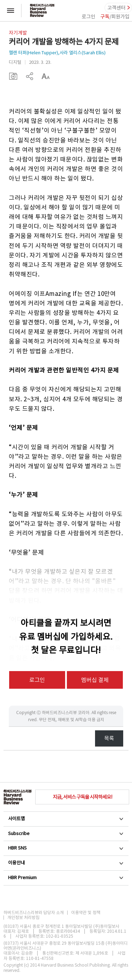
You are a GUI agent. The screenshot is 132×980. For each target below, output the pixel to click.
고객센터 (117, 8)
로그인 (89, 17)
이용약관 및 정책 (86, 913)
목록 (109, 738)
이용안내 (66, 863)
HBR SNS (66, 848)
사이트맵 (66, 819)
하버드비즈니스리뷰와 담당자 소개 (34, 913)
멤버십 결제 (95, 680)
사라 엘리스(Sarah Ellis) (83, 53)
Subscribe (66, 833)
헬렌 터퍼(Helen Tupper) (33, 53)
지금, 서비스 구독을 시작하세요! (82, 797)
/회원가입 (115, 17)
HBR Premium (66, 878)
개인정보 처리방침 (23, 918)
